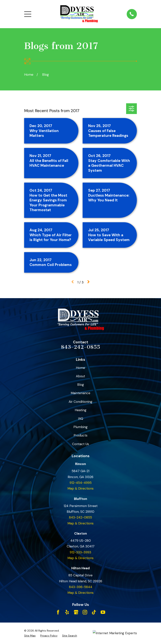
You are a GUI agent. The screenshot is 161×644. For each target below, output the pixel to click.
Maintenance (80, 393)
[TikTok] (94, 612)
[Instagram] (85, 612)
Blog (81, 385)
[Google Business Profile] (76, 612)
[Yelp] (67, 612)
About (80, 376)
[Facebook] (58, 612)
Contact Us (80, 444)
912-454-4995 (81, 483)
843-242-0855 (80, 347)
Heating (81, 410)
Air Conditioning (80, 402)
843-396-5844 (81, 587)
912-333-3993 (80, 552)
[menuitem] (30, 636)
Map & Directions (80, 488)
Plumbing (80, 427)
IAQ (81, 418)
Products (80, 435)
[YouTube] (103, 612)
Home (80, 368)
